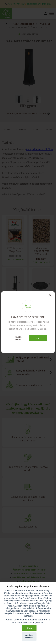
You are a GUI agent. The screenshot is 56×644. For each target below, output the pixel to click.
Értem (29, 628)
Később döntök (18, 338)
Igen (38, 338)
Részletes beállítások (30, 636)
